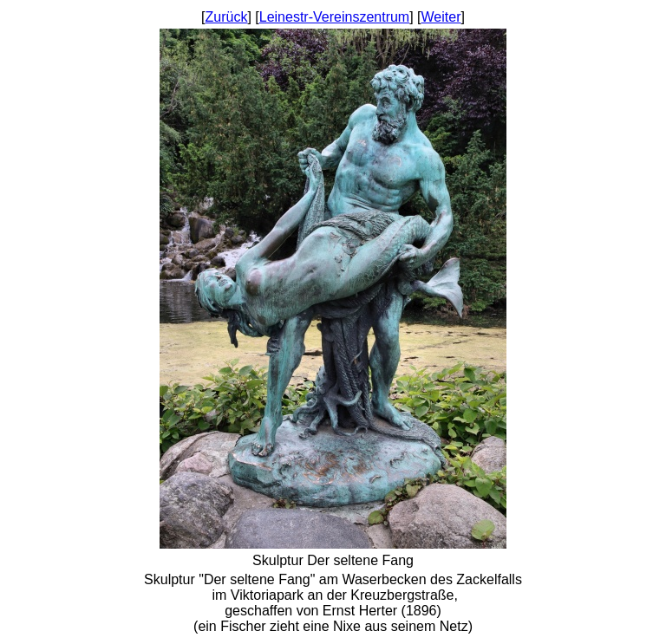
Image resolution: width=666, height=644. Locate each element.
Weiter (441, 17)
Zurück (227, 17)
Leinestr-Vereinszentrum (334, 17)
